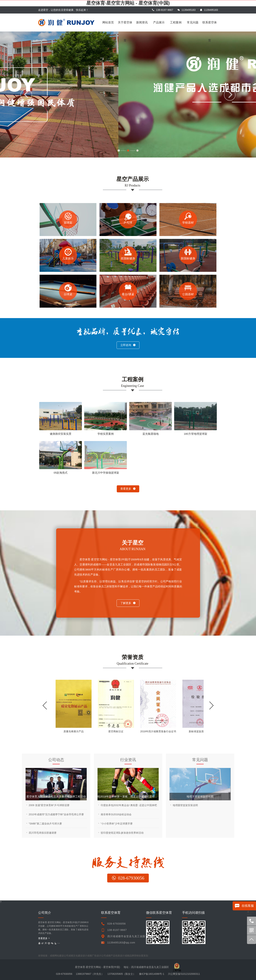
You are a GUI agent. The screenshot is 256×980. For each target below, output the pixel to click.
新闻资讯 (142, 22)
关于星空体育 (125, 26)
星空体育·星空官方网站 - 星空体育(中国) (128, 3)
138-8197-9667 (162, 10)
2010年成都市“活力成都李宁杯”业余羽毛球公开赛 (56, 814)
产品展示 (159, 22)
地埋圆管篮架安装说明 (185, 805)
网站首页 (108, 22)
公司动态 (56, 760)
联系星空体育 (210, 26)
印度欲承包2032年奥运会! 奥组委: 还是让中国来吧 (129, 805)
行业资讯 (128, 760)
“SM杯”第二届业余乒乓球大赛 (45, 824)
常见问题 (193, 22)
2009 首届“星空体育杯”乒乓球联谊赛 (49, 805)
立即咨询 (128, 345)
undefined (142, 956)
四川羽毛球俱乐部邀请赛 (43, 833)
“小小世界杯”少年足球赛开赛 (117, 824)
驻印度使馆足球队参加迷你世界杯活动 (122, 833)
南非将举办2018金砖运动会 (116, 814)
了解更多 (128, 603)
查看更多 (128, 489)
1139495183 (186, 10)
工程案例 (176, 22)
